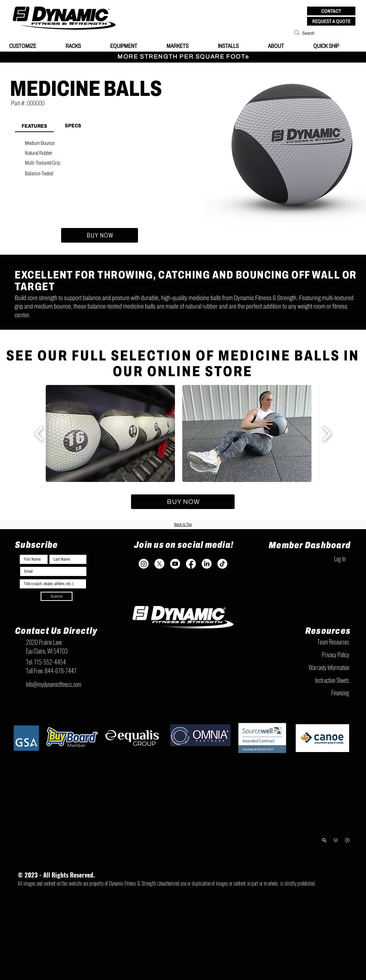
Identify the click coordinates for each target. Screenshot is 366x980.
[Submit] (57, 596)
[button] (331, 11)
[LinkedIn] (207, 564)
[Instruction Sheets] (313, 680)
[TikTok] (222, 564)
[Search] (313, 33)
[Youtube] (175, 564)
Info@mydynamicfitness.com (54, 684)
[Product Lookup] (324, 840)
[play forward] (327, 433)
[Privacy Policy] (313, 655)
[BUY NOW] (100, 235)
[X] (159, 564)
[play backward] (39, 433)
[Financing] (313, 693)
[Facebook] (191, 564)
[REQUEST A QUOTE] (331, 21)
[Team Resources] (313, 642)
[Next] (347, 840)
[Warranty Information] (313, 667)
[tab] (34, 126)
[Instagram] (144, 564)
